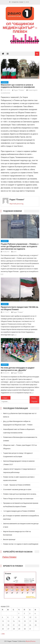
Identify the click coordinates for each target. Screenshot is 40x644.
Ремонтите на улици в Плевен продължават (35, 398)
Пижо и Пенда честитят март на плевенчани (18, 499)
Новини (5, 82)
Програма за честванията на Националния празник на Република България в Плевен (21, 505)
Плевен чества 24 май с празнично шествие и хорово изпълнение (19, 479)
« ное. (3, 634)
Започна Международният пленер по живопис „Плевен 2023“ (19, 463)
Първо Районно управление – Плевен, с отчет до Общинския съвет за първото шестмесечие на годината (20, 246)
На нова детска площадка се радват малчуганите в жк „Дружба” (18, 369)
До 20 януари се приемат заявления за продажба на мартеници (21, 517)
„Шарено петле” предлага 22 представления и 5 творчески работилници (20, 471)
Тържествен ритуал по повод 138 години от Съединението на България (18, 455)
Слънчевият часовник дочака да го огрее (17, 489)
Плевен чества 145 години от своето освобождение (21, 544)
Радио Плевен (9, 557)
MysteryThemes (31, 641)
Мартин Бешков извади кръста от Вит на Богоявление (17, 533)
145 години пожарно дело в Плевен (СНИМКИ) (19, 511)
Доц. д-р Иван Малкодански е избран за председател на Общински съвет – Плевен (18, 423)
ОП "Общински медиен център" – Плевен (20, 28)
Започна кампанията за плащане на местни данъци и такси (21, 525)
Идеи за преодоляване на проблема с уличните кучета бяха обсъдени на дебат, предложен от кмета (7, 398)
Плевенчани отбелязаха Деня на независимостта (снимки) (20, 439)
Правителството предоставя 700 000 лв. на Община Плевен (20, 308)
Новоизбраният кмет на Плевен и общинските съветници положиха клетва (19, 431)
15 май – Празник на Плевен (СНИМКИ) (17, 485)
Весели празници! (9, 539)
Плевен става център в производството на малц (20, 494)
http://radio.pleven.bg (16, 204)
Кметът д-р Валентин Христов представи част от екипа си (20, 415)
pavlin (15, 252)
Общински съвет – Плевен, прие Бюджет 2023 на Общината (20, 447)
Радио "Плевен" (19, 90)
